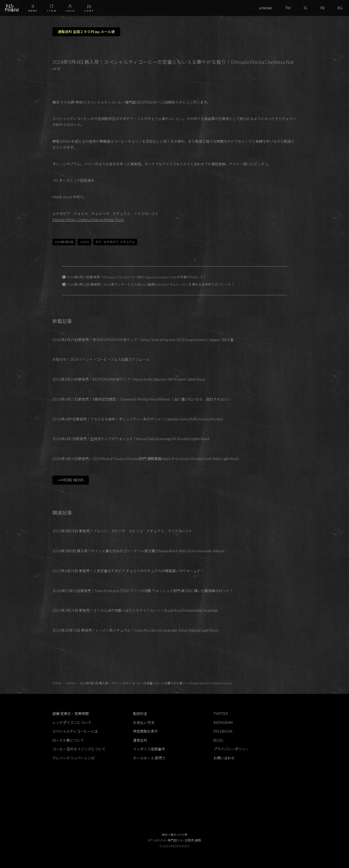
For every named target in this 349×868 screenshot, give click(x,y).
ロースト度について (68, 740)
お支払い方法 (144, 723)
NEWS (85, 242)
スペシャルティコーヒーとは (75, 731)
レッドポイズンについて (72, 723)
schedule (265, 8)
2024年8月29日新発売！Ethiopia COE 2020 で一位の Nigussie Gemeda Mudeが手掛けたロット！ (137, 277)
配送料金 (140, 714)
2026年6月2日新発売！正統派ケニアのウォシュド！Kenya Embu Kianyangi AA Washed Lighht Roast (131, 439)
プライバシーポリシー (231, 749)
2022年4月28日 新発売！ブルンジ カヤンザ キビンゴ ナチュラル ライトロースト (122, 531)
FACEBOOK (223, 731)
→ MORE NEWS (71, 480)
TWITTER (221, 714)
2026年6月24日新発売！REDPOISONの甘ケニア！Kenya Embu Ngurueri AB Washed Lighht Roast (129, 379)
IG (306, 8)
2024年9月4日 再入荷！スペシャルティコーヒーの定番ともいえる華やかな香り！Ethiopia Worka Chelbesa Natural (156, 683)
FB (322, 8)
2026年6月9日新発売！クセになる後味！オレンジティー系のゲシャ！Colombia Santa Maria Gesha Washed (138, 419)
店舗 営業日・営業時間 (70, 714)
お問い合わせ (224, 758)
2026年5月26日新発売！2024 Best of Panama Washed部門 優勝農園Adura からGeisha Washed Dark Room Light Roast (146, 459)
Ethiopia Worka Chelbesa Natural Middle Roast (88, 220)
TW (288, 8)
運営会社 (140, 740)
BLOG (218, 740)
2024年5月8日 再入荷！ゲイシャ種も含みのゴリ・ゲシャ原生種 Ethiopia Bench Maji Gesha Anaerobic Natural (138, 551)
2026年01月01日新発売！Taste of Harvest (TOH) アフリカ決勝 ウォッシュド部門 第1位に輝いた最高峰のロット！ (143, 591)
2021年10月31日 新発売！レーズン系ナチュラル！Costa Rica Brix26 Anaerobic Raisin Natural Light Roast (135, 630)
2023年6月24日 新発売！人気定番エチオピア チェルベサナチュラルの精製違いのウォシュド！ (128, 571)
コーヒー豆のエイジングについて (79, 749)
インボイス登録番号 (149, 749)
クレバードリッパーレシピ (74, 758)
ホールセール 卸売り (149, 758)
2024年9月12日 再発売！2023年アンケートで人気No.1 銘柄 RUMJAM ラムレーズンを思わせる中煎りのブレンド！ (151, 284)
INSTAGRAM (223, 723)
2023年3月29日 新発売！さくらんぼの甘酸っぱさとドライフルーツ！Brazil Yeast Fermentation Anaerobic (135, 610)
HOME (57, 683)
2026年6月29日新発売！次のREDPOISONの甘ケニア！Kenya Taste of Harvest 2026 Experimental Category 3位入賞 (143, 340)
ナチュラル (127, 242)
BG (340, 8)
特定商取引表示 (145, 731)
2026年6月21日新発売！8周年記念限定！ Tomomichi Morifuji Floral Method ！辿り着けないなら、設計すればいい (142, 399)
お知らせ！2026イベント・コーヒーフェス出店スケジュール (101, 359)
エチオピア (111, 242)
